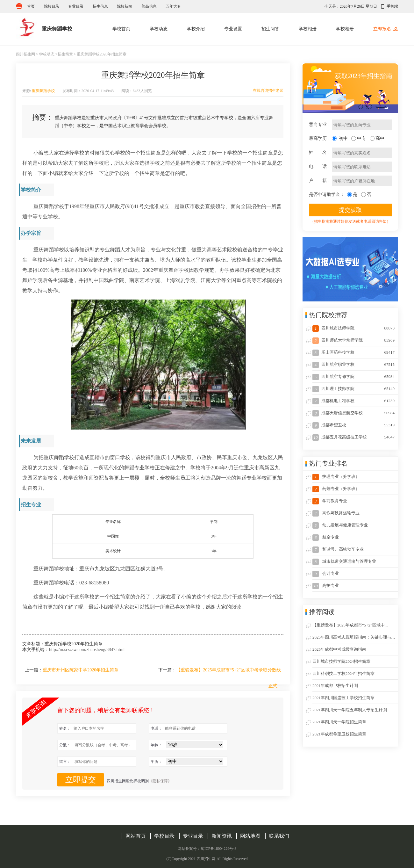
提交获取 (350, 210)
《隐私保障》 (160, 781)
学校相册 (308, 29)
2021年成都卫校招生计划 (335, 686)
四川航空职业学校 (353, 364)
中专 (361, 138)
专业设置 (233, 29)
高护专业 (326, 586)
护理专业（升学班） (336, 477)
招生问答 (270, 29)
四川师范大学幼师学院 (353, 340)
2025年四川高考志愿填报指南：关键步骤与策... (355, 637)
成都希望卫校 (353, 425)
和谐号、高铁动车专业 (338, 550)
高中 (380, 138)
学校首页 (121, 29)
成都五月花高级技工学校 (353, 437)
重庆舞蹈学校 (43, 91)
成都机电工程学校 (353, 401)
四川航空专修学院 (353, 376)
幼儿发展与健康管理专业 (340, 525)
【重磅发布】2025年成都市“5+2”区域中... (350, 625)
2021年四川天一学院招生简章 (339, 722)
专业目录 (76, 6)
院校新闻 (125, 6)
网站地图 (250, 836)
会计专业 (326, 574)
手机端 (392, 6)
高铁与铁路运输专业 (336, 513)
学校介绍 (196, 29)
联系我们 (279, 836)
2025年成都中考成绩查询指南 (339, 649)
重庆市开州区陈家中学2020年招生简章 (81, 670)
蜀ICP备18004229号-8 (219, 849)
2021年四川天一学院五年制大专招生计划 (350, 710)
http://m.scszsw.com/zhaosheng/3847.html (87, 650)
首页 (31, 6)
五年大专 (173, 6)
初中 (343, 138)
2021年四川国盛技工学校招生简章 (343, 698)
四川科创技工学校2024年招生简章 (343, 673)
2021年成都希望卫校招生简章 (339, 734)
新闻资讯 (222, 836)
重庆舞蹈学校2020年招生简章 (102, 54)
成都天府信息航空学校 (353, 413)
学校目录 (164, 836)
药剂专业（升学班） (336, 489)
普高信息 (149, 6)
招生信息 (100, 6)
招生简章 (65, 54)
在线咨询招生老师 (268, 90)
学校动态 (159, 29)
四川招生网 (25, 54)
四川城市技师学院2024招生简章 (341, 661)
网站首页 (136, 836)
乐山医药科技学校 (353, 352)
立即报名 (382, 29)
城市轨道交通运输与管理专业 (344, 562)
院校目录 (52, 6)
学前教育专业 (330, 501)
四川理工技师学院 (353, 389)
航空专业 (326, 538)
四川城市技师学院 (353, 328)
